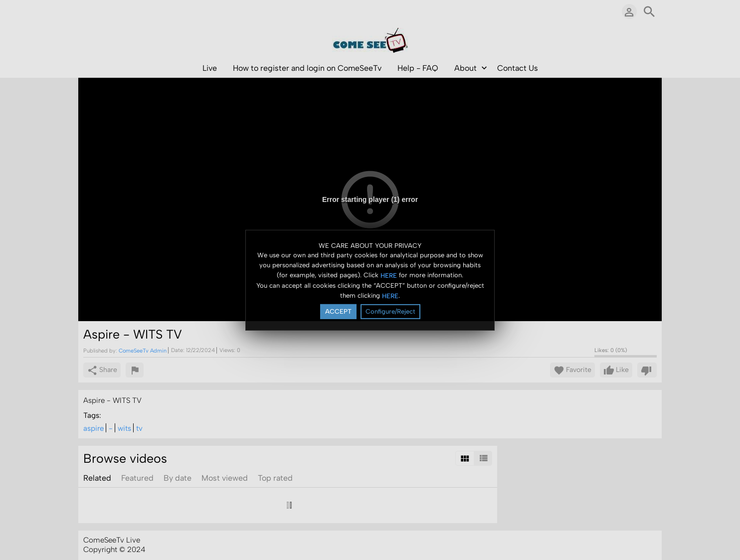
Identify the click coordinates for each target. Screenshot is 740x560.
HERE (389, 276)
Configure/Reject (390, 311)
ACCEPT (338, 311)
